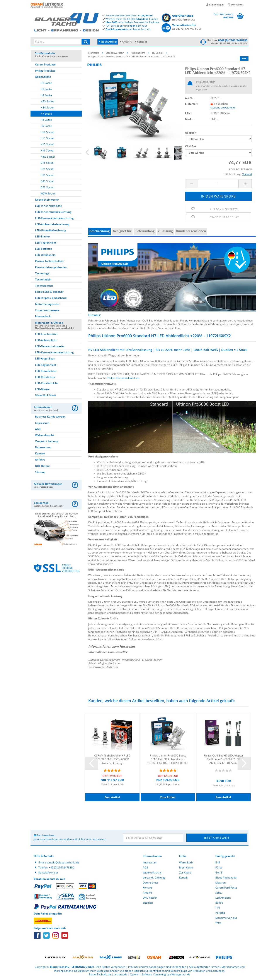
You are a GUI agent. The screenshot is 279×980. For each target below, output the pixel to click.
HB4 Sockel (47, 107)
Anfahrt (127, 42)
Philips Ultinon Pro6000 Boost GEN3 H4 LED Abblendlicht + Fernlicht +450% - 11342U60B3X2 (168, 759)
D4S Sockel (47, 181)
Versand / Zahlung (47, 441)
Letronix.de (121, 974)
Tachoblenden (44, 286)
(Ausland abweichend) (223, 107)
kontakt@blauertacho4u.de (63, 862)
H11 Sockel (47, 138)
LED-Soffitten (44, 249)
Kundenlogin (215, 4)
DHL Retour (43, 466)
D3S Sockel (47, 175)
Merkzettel (236, 4)
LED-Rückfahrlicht (47, 383)
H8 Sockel (47, 120)
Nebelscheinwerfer (47, 200)
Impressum (42, 423)
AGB (38, 429)
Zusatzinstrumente (47, 310)
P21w (219, 867)
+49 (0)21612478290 (61, 867)
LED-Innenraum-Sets (48, 206)
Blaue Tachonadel (226, 878)
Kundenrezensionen (191, 231)
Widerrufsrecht (45, 435)
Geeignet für (122, 231)
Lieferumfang (145, 231)
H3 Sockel (47, 89)
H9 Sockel (47, 126)
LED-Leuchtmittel (46, 334)
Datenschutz (43, 447)
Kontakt (142, 42)
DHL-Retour (150, 898)
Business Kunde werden (50, 417)
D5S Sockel (47, 187)
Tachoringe (42, 273)
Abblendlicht (43, 77)
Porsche (220, 913)
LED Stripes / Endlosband (51, 298)
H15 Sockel (47, 144)
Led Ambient (223, 898)
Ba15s (219, 903)
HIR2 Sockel (48, 157)
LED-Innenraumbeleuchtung (53, 212)
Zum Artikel (112, 797)
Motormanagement (47, 304)
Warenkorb (186, 862)
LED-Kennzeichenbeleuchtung (54, 218)
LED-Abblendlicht (46, 340)
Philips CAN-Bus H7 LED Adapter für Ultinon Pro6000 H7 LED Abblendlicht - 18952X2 (224, 759)
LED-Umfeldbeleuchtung (51, 230)
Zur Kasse (185, 873)
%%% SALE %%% (45, 395)
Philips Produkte (45, 71)
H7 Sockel (47, 114)
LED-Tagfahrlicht (46, 243)
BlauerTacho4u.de (100, 974)
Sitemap (40, 472)
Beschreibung (100, 231)
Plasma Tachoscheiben (49, 261)
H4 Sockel (47, 95)
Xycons (134, 974)
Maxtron (220, 883)
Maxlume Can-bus (226, 918)
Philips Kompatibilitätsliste (123, 378)
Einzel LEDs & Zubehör (49, 292)
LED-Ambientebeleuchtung (52, 224)
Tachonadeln (43, 279)
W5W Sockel (48, 193)
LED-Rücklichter (45, 377)
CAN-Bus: (191, 146)
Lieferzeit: (192, 104)
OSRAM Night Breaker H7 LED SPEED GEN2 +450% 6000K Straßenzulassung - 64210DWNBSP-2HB (112, 759)
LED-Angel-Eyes (45, 358)
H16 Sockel (47, 150)
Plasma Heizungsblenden (51, 267)
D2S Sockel (47, 169)
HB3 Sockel (47, 101)
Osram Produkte (45, 64)
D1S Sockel (47, 163)
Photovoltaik (43, 316)
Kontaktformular (48, 873)
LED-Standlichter (46, 371)
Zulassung (165, 231)
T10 (218, 908)
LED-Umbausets (45, 255)
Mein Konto (186, 867)
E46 (218, 862)
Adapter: (191, 133)
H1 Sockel (47, 83)
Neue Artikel (108, 42)
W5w (218, 923)
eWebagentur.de (180, 974)
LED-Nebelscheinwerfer (50, 346)
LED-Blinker (43, 236)
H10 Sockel (47, 132)
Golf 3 (219, 873)
